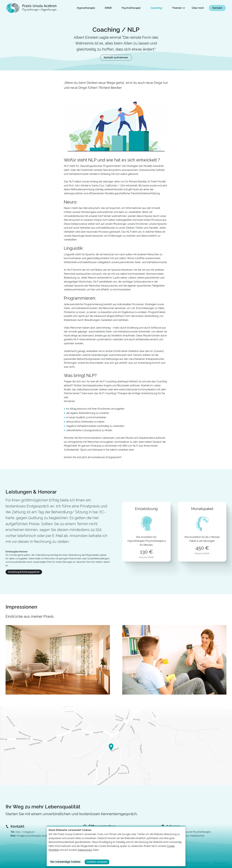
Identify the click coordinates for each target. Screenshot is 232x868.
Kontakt (217, 8)
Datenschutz (85, 850)
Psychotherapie (131, 8)
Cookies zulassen (97, 862)
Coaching (156, 8)
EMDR (108, 8)
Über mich (198, 8)
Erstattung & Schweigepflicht (24, 572)
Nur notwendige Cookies (65, 862)
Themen (177, 8)
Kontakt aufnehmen (116, 58)
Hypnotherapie (86, 8)
